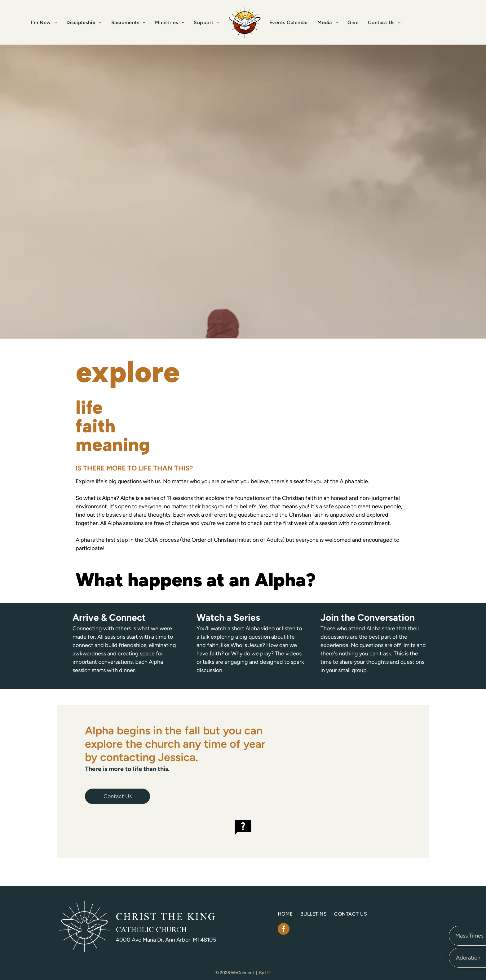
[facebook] (284, 930)
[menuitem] (44, 22)
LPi (268, 973)
